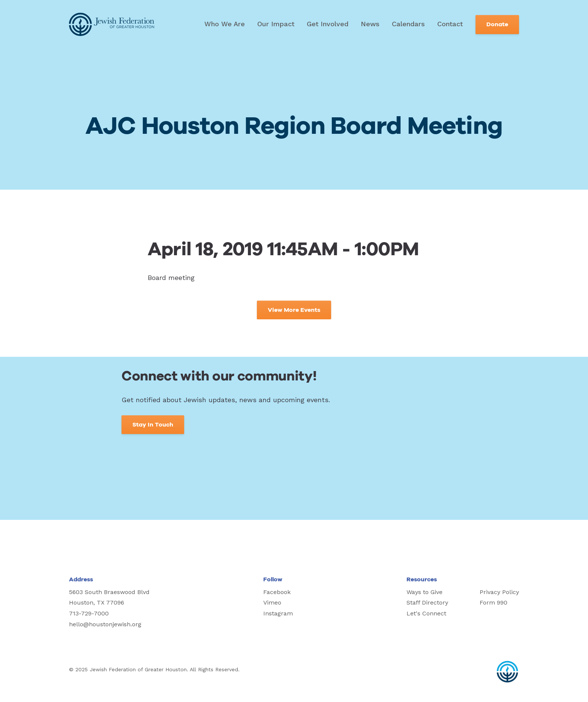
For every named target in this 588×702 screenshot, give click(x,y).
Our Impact (276, 24)
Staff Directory (427, 602)
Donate (497, 24)
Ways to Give (424, 592)
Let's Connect (426, 613)
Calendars (408, 24)
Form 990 (493, 602)
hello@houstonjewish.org (105, 624)
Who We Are (225, 24)
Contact (450, 24)
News (370, 24)
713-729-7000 (89, 613)
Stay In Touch (153, 425)
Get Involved (328, 24)
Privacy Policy (499, 592)
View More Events (294, 310)
